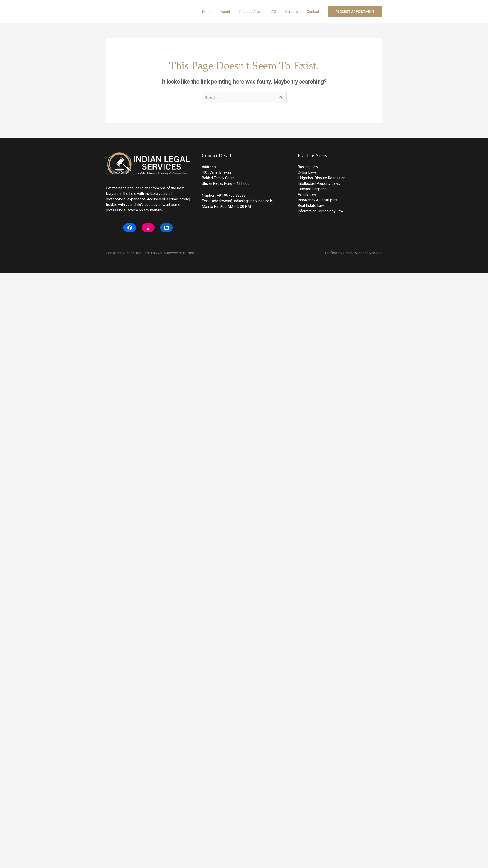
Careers (294, 12)
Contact (314, 12)
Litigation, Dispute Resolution (321, 178)
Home (215, 12)
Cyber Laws (307, 172)
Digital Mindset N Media (363, 253)
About (232, 12)
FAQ (277, 12)
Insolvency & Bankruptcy (317, 200)
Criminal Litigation (312, 189)
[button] (355, 12)
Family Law (307, 195)
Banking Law (308, 167)
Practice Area (255, 12)
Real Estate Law (311, 206)
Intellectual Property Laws (319, 183)
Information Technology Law (320, 211)
